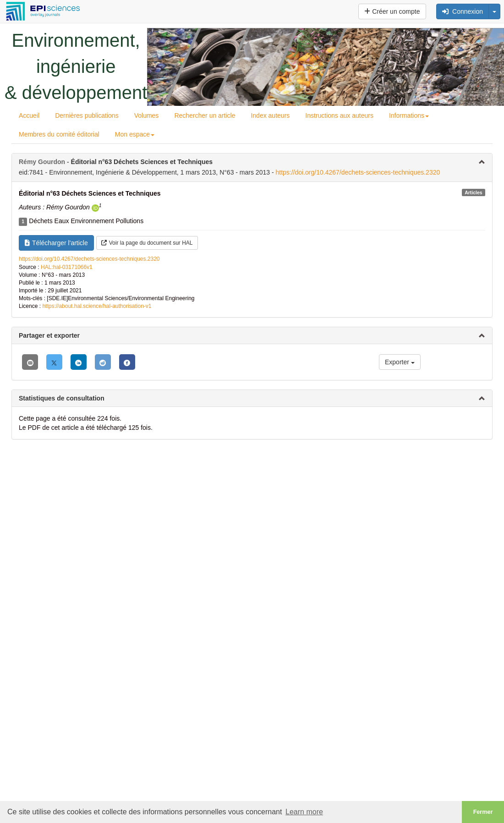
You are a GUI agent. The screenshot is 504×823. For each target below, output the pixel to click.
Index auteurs (270, 115)
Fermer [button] (483, 812)
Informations (409, 115)
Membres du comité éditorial (59, 134)
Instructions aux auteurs (339, 115)
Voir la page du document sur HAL (147, 243)
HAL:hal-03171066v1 (67, 267)
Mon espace (135, 134)
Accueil (29, 115)
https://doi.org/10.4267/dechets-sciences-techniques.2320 (358, 172)
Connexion (463, 11)
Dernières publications (87, 115)
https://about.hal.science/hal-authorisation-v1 (97, 306)
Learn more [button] (304, 812)
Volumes (147, 115)
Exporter (400, 362)
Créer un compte (392, 11)
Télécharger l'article (56, 243)
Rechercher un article (205, 115)
